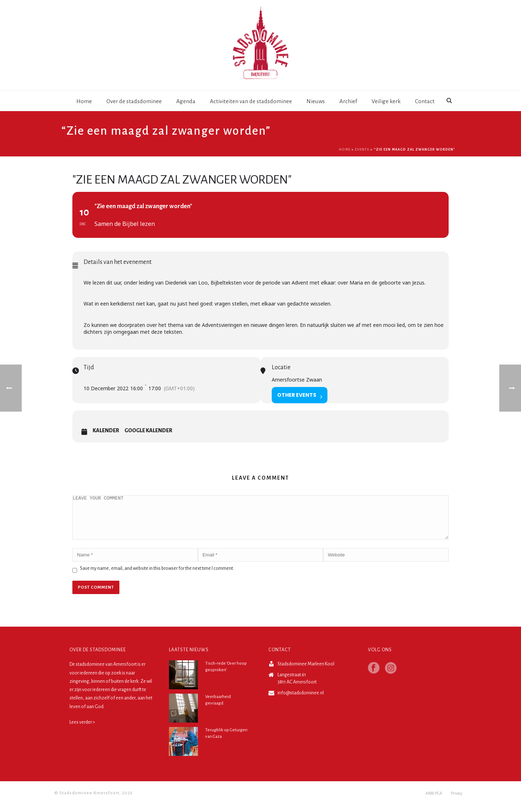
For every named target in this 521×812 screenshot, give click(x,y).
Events (362, 150)
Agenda (186, 101)
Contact (425, 101)
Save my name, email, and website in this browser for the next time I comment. (157, 577)
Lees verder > (82, 731)
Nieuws (316, 101)
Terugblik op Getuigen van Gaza (226, 742)
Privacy (457, 802)
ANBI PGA (434, 802)
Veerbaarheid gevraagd (218, 709)
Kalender (106, 430)
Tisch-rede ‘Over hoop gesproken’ (226, 675)
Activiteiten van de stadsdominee (251, 101)
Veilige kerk (386, 101)
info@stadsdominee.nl (301, 702)
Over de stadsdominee (134, 101)
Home (84, 101)
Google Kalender (148, 430)
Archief (348, 101)
